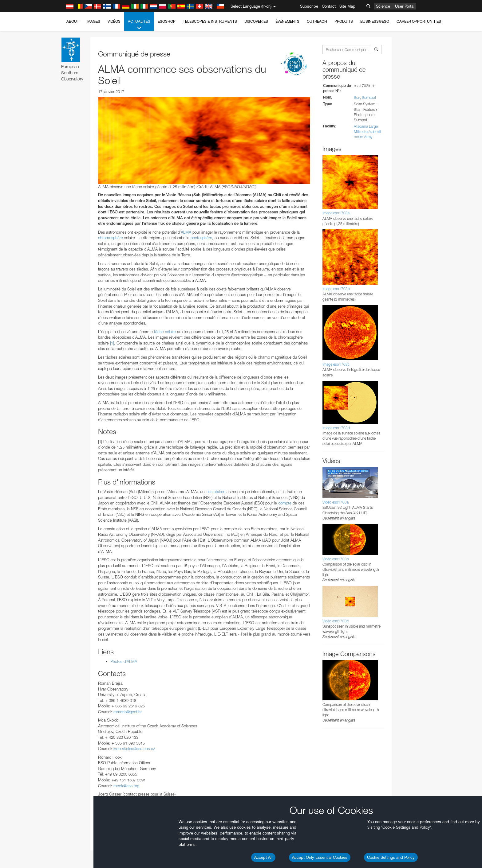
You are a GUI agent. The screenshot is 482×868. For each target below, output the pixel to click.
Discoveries (256, 21)
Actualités (139, 25)
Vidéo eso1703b (336, 559)
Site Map (347, 6)
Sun (357, 97)
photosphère (201, 238)
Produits (344, 21)
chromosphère (111, 238)
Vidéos (114, 21)
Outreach (317, 21)
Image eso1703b (336, 289)
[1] (112, 343)
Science (383, 6)
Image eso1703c (336, 364)
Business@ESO (375, 21)
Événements (287, 21)
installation (217, 492)
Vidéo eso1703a (336, 502)
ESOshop (167, 21)
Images (93, 21)
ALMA (186, 232)
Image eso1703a (336, 213)
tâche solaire (165, 332)
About (73, 21)
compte (285, 503)
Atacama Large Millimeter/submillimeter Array (367, 132)
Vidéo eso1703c (336, 621)
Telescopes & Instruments (210, 21)
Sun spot (369, 97)
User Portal (405, 6)
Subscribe (309, 6)
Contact (329, 6)
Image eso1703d (336, 428)
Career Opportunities (419, 21)
